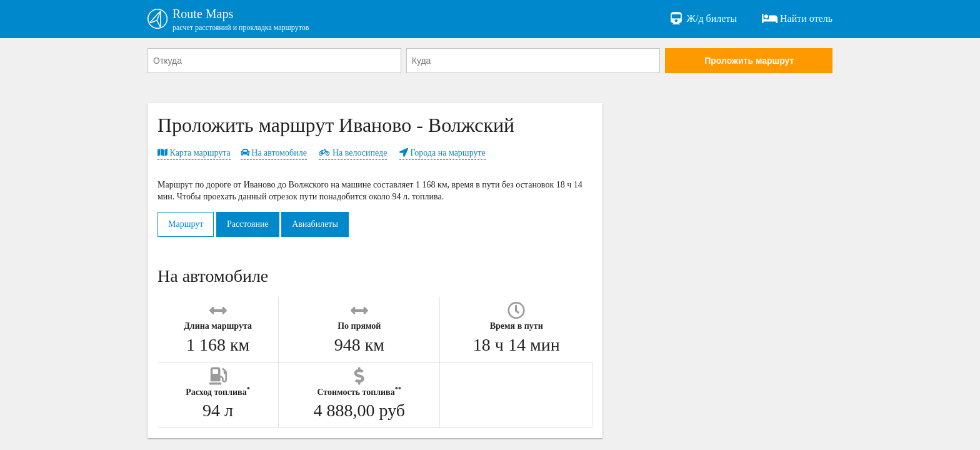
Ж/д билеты (703, 19)
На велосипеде (353, 153)
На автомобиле (274, 153)
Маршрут (186, 224)
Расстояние (248, 224)
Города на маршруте (442, 153)
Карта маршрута (194, 153)
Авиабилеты (315, 224)
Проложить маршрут (749, 61)
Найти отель (797, 19)
